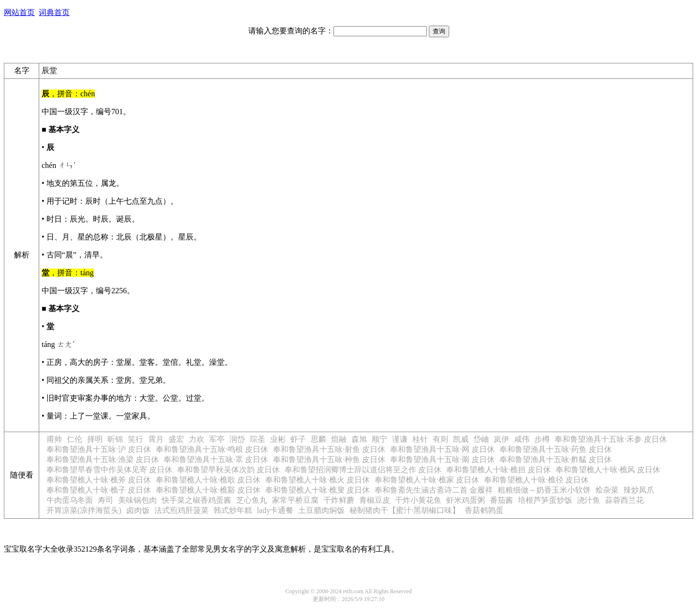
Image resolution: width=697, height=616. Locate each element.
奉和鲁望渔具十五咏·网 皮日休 (442, 449)
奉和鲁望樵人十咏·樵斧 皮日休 (99, 480)
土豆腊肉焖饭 (321, 510)
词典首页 (54, 12)
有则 (440, 439)
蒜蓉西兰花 (624, 500)
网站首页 (19, 12)
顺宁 (379, 439)
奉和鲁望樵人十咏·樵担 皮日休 (499, 470)
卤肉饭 (138, 510)
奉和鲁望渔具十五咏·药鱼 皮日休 (556, 449)
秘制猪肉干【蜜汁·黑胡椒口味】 (405, 510)
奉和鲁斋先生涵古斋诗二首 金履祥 (434, 490)
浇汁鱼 (589, 500)
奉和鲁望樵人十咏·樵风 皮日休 (608, 470)
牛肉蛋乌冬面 (70, 500)
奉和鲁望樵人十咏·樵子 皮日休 (99, 490)
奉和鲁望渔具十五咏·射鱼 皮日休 (329, 449)
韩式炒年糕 (233, 510)
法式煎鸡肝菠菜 (182, 510)
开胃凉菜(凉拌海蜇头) (84, 510)
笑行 (136, 439)
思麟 (318, 439)
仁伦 (75, 439)
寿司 (106, 500)
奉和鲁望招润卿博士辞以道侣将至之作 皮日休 (363, 470)
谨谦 (400, 439)
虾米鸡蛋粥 (466, 500)
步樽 (542, 439)
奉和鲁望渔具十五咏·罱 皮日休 (442, 459)
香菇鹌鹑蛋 (484, 510)
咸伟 (522, 439)
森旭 (359, 439)
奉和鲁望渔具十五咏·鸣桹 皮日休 (212, 449)
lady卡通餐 (275, 510)
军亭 (217, 439)
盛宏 (176, 439)
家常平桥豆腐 (295, 500)
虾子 (298, 439)
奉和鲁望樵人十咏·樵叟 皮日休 (318, 490)
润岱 (237, 439)
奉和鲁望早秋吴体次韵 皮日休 (228, 470)
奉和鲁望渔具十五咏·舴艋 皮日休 (556, 459)
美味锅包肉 (137, 500)
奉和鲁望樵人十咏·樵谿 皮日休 (208, 490)
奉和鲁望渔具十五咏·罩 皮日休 (216, 459)
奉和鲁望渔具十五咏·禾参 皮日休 (611, 439)
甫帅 (54, 439)
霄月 (156, 439)
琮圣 (258, 439)
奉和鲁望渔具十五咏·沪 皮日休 (99, 449)
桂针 (420, 439)
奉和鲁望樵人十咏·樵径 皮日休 (536, 480)
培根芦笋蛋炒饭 (545, 500)
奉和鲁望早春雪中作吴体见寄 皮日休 (109, 470)
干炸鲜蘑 (339, 500)
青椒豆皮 (375, 500)
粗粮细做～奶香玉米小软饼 (544, 490)
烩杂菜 (607, 490)
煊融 (339, 439)
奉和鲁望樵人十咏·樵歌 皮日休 (208, 480)
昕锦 (115, 439)
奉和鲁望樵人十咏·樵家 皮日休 (427, 480)
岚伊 (501, 439)
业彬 (278, 439)
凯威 (461, 439)
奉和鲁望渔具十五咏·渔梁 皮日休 (103, 459)
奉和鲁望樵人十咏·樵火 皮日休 (318, 480)
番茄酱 (501, 500)
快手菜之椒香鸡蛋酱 (197, 500)
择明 (95, 439)
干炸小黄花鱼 (418, 500)
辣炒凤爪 (639, 490)
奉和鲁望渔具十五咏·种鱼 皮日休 (329, 459)
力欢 (197, 439)
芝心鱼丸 (252, 500)
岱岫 (481, 439)
